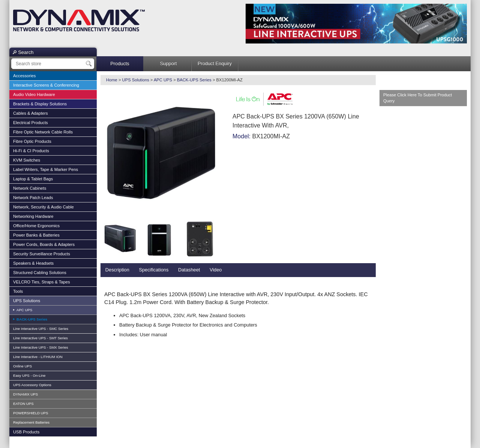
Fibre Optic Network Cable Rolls (43, 132)
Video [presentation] (216, 270)
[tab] (117, 270)
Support (169, 64)
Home (112, 80)
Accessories (24, 76)
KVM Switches (27, 160)
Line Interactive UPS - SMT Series (40, 338)
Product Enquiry (215, 64)
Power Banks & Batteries (36, 235)
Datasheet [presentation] (189, 270)
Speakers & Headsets (33, 263)
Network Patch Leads (33, 198)
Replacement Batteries (31, 422)
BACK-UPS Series (31, 319)
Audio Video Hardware (34, 94)
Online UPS (22, 366)
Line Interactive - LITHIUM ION (38, 357)
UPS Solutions (27, 301)
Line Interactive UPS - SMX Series (41, 347)
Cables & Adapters (31, 113)
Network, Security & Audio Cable (43, 207)
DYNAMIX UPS (25, 394)
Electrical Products (31, 123)
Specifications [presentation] (154, 270)
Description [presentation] (117, 270)
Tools (18, 291)
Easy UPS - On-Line (29, 375)
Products (120, 64)
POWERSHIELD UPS (31, 413)
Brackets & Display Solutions (40, 104)
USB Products (26, 432)
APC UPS (24, 310)
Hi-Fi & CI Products (31, 151)
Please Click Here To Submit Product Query (418, 98)
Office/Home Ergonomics (36, 226)
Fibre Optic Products (32, 141)
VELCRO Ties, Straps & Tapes (42, 282)
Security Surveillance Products (42, 254)
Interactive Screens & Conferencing (46, 85)
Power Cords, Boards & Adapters (44, 244)
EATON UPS (23, 404)
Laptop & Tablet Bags (33, 179)
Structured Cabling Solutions (40, 273)
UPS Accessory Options (32, 385)
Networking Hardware (33, 216)
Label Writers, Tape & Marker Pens (46, 169)
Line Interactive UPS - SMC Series (41, 329)
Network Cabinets (30, 188)
